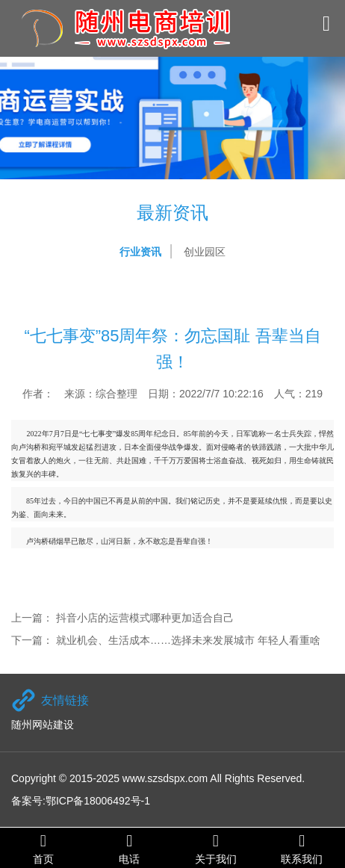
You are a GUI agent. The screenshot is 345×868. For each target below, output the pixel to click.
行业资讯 (140, 252)
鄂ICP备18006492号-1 (98, 801)
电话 (130, 848)
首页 (43, 848)
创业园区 (205, 252)
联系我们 (302, 848)
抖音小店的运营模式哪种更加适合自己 (145, 618)
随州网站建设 (43, 725)
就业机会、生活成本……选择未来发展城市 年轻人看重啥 (188, 640)
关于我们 (216, 848)
